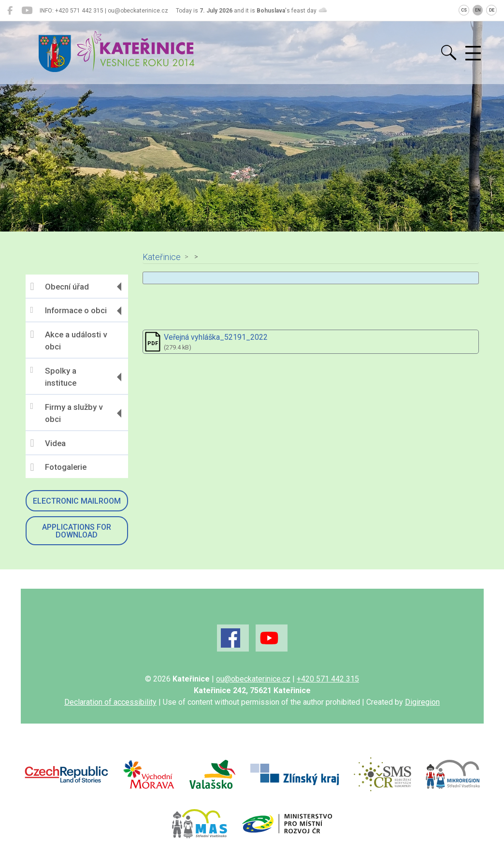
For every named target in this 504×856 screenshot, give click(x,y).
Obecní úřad (60, 287)
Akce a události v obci (69, 340)
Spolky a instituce (53, 377)
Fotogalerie (58, 467)
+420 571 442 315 (328, 679)
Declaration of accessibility (110, 702)
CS (464, 10)
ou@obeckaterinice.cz (253, 679)
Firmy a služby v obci (66, 413)
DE (492, 10)
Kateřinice (162, 257)
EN (478, 10)
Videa (48, 443)
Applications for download (77, 531)
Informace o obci (69, 311)
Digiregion (422, 702)
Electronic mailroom (77, 501)
